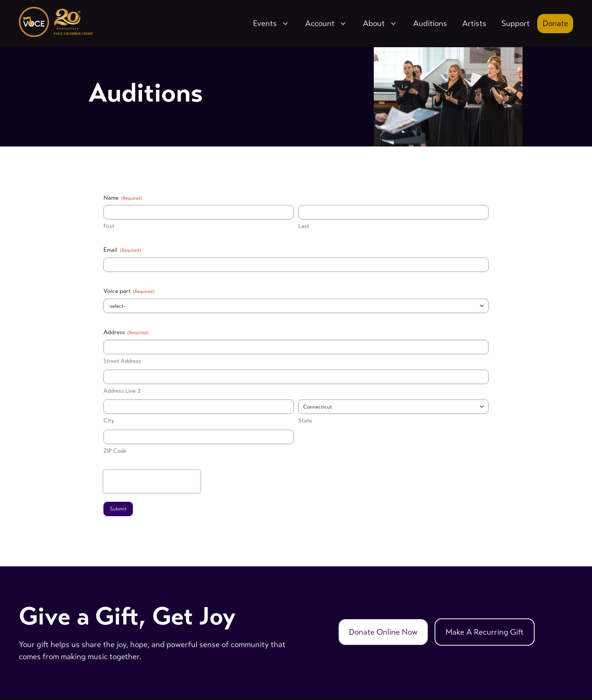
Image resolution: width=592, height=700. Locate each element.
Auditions (430, 23)
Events (271, 23)
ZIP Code (115, 451)
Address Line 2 (122, 391)
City (109, 421)
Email (122, 250)
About (380, 23)
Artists (474, 23)
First (109, 226)
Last (304, 226)
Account (326, 23)
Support (516, 23)
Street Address (122, 361)
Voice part (129, 291)
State (305, 421)
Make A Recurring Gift (485, 632)
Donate (555, 23)
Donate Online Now (383, 632)
